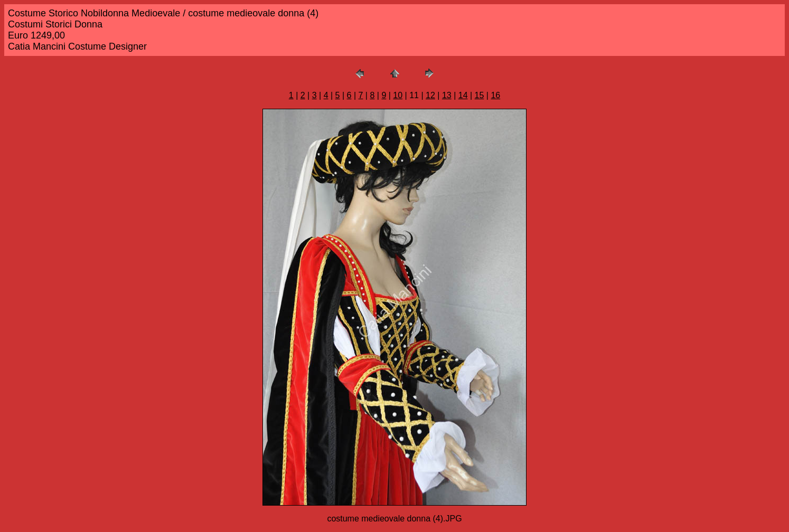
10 (398, 95)
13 (447, 95)
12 (430, 95)
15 (480, 95)
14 (463, 95)
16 (495, 95)
